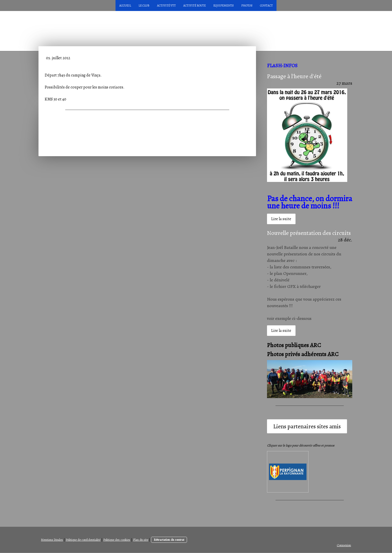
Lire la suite (281, 219)
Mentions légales (52, 540)
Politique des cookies (117, 540)
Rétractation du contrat (169, 540)
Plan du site (141, 540)
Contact (266, 5)
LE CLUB (144, 5)
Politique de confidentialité (83, 540)
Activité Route (194, 5)
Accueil (125, 5)
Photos (247, 5)
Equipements (223, 5)
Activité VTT (166, 5)
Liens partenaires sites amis (307, 426)
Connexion (344, 545)
